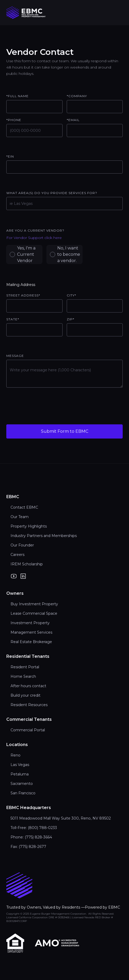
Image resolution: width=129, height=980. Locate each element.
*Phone (14, 120)
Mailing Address (21, 285)
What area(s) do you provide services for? (52, 193)
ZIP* (71, 319)
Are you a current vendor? (35, 230)
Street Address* (23, 295)
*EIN (10, 156)
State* (13, 319)
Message (15, 356)
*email (73, 120)
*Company (77, 96)
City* (71, 295)
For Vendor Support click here (34, 238)
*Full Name (17, 96)
